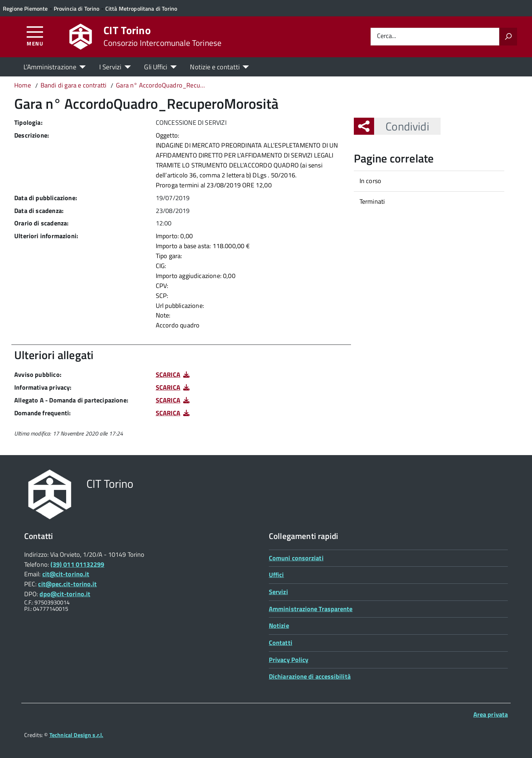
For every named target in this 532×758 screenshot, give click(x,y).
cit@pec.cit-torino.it (67, 584)
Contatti (281, 643)
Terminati (372, 201)
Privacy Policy (289, 660)
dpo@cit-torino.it (65, 594)
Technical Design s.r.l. (76, 735)
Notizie (279, 626)
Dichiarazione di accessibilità (310, 676)
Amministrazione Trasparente (311, 609)
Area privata (491, 714)
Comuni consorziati (296, 558)
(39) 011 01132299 (78, 564)
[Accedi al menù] (35, 36)
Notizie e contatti (215, 67)
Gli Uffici (156, 67)
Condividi (401, 126)
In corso (370, 181)
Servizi (278, 592)
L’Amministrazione (50, 67)
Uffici (276, 575)
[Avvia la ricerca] (508, 37)
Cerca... (387, 36)
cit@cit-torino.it (66, 574)
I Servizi (110, 67)
